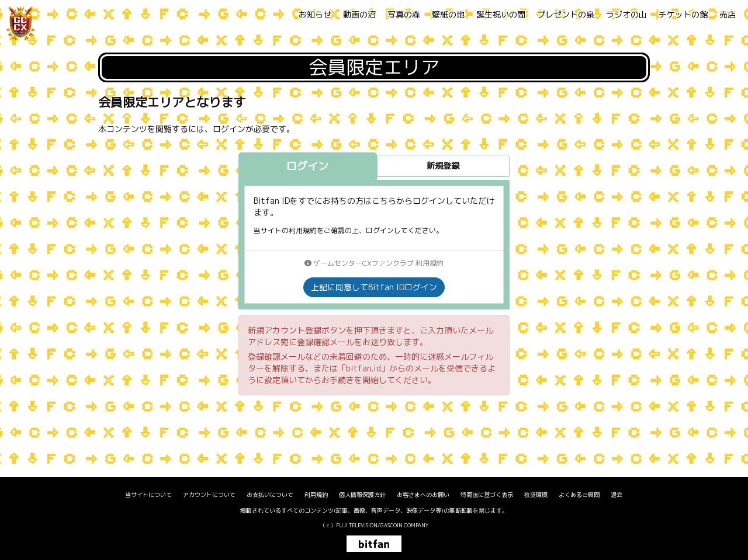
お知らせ (315, 14)
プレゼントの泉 (566, 14)
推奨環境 (536, 495)
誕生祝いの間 (501, 14)
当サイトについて (148, 495)
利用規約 (316, 495)
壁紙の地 (448, 14)
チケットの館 (683, 14)
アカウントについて (209, 495)
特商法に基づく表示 (487, 495)
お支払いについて (270, 495)
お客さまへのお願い (423, 495)
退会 (617, 495)
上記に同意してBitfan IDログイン (374, 287)
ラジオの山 (626, 14)
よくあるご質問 (579, 495)
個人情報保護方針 (362, 495)
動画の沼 (359, 14)
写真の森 (404, 14)
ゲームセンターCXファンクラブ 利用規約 (374, 263)
